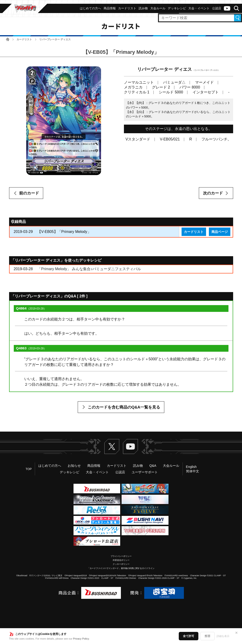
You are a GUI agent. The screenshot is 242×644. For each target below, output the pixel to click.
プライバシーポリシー (121, 556)
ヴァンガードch (227, 8)
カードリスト (24, 39)
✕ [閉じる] (236, 633)
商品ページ (220, 232)
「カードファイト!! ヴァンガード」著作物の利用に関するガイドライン (121, 568)
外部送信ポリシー (121, 560)
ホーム (8, 39)
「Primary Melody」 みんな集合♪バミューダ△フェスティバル (89, 269)
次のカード (213, 193)
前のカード (29, 193)
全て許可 (189, 636)
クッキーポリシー (121, 564)
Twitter (112, 446)
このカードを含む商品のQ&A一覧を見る (124, 407)
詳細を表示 (223, 636)
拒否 (207, 636)
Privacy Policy (81, 639)
